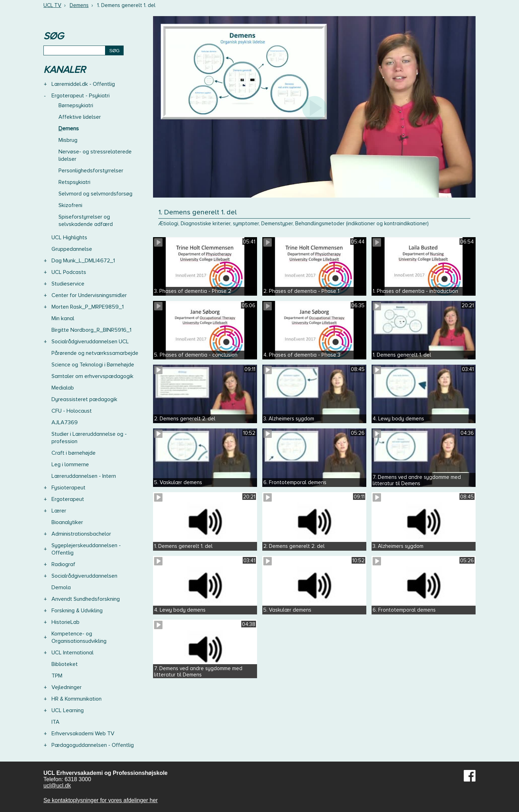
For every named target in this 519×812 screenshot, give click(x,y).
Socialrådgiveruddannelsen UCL (90, 342)
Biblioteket (65, 664)
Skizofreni (70, 205)
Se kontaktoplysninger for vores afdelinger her (101, 800)
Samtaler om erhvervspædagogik (92, 376)
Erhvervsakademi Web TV (83, 734)
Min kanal (63, 318)
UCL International (72, 653)
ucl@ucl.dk (57, 786)
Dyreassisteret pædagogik (84, 399)
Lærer (59, 511)
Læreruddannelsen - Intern (84, 476)
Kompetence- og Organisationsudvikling (79, 637)
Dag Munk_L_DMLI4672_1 (83, 261)
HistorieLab (65, 622)
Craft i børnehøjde (74, 453)
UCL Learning (68, 710)
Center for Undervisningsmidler (89, 295)
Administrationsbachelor (81, 534)
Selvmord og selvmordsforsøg (95, 194)
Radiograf (63, 564)
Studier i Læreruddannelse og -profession (89, 438)
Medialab (63, 388)
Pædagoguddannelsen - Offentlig (93, 745)
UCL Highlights (69, 238)
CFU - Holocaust (72, 411)
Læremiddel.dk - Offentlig (83, 84)
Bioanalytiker (67, 522)
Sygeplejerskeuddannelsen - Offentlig (86, 549)
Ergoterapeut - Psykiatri (81, 96)
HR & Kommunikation (77, 699)
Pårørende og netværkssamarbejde (95, 353)
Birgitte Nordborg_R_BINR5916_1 (91, 330)
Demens (79, 5)
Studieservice (68, 284)
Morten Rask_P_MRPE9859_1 (88, 307)
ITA (56, 722)
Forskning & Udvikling (77, 611)
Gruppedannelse (72, 249)
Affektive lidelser (80, 117)
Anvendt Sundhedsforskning (86, 599)
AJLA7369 (65, 422)
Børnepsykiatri (76, 105)
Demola (61, 587)
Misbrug (68, 140)
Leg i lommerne (70, 465)
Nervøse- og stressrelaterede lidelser (95, 155)
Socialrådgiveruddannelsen (84, 576)
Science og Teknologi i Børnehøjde (93, 365)
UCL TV (52, 5)
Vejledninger (67, 687)
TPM (57, 676)
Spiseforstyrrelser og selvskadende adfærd (86, 221)
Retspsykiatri (74, 182)
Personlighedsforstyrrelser (91, 171)
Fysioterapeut (68, 488)
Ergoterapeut (68, 499)
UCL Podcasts (69, 272)
